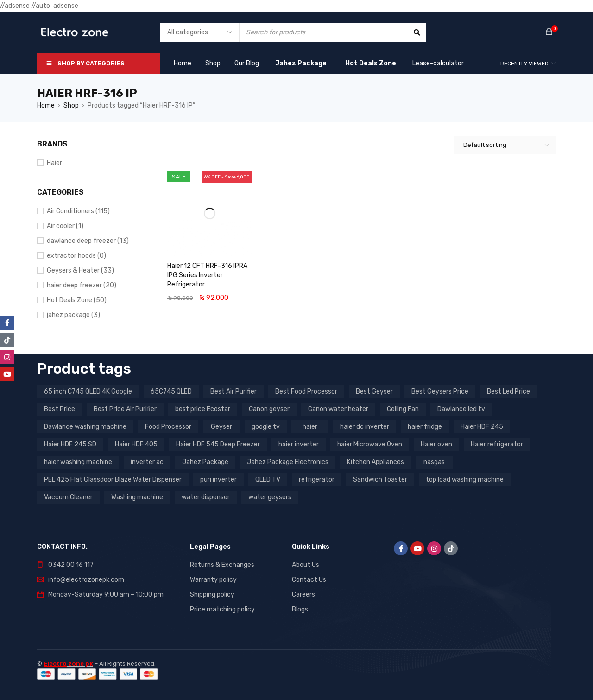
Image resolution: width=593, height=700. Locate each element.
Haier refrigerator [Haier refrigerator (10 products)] (497, 444)
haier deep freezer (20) (82, 285)
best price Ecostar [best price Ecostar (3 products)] (203, 409)
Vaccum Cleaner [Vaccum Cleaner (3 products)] (68, 497)
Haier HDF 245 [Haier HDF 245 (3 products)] (482, 427)
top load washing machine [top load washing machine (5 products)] (465, 480)
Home (46, 105)
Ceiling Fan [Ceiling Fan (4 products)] (403, 409)
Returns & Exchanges (222, 565)
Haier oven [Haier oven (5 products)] (436, 444)
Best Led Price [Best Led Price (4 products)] (508, 391)
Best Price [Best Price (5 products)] (60, 409)
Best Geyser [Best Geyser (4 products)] (374, 391)
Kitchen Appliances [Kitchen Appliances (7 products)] (375, 462)
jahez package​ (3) (73, 315)
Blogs (300, 609)
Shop (71, 105)
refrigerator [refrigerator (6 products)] (317, 480)
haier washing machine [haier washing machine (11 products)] (78, 462)
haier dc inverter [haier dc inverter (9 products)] (365, 427)
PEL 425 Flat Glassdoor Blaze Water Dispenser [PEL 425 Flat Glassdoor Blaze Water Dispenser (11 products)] (113, 480)
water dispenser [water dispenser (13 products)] (206, 497)
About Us (306, 565)
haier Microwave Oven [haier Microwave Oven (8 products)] (370, 444)
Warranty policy (213, 580)
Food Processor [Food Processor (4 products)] (168, 427)
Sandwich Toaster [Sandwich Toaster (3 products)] (380, 480)
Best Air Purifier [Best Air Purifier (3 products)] (233, 391)
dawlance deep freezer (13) (88, 241)
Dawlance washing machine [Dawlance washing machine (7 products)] (85, 427)
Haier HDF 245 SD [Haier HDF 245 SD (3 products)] (70, 444)
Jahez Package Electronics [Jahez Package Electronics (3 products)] (288, 462)
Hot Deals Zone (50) (77, 300)
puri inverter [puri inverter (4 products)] (218, 480)
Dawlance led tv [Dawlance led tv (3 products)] (461, 409)
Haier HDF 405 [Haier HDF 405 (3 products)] (136, 444)
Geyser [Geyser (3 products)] (221, 427)
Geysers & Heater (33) (80, 270)
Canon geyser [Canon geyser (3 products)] (269, 409)
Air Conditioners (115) (78, 211)
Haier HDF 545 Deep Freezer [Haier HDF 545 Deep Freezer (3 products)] (218, 444)
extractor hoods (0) (76, 256)
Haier (54, 163)
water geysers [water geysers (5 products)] (270, 497)
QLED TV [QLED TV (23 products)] (268, 480)
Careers (303, 595)
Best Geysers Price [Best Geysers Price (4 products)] (440, 391)
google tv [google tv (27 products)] (266, 427)
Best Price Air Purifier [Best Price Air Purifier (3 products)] (125, 409)
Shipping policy (212, 595)
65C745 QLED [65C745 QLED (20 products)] (171, 391)
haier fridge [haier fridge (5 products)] (425, 427)
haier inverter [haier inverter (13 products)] (299, 444)
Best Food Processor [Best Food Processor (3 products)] (306, 391)
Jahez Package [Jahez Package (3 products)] (205, 462)
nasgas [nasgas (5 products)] (434, 462)
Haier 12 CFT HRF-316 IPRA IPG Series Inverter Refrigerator (207, 275)
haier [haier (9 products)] (310, 427)
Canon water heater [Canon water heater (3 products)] (338, 409)
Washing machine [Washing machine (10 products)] (137, 497)
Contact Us (309, 580)
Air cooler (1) (65, 226)
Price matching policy (222, 609)
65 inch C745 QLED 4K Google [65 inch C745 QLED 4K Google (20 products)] (88, 391)
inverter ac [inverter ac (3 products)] (147, 462)
